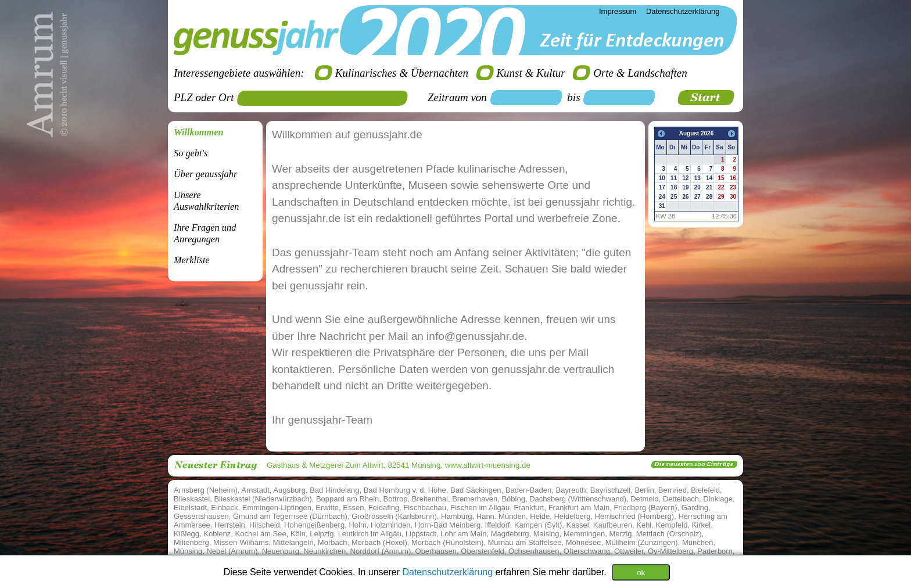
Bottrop (396, 499)
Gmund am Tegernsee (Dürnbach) (290, 516)
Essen (353, 508)
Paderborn (715, 551)
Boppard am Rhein (347, 499)
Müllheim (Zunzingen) (642, 542)
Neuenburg (281, 551)
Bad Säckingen (476, 490)
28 (709, 197)
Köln (298, 534)
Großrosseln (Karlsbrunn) (394, 516)
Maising (546, 534)
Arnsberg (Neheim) (206, 490)
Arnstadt (255, 490)
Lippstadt (421, 534)
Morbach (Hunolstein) (447, 542)
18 (674, 187)
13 (697, 178)
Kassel (578, 525)
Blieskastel (192, 499)
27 (697, 197)
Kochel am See (261, 534)
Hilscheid (265, 525)
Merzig (621, 534)
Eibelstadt (190, 508)
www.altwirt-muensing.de (488, 465)
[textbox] (327, 98)
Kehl (644, 525)
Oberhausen (436, 551)
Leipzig (322, 534)
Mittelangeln (293, 542)
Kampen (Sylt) (538, 525)
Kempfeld (672, 525)
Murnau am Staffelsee (525, 542)
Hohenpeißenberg (314, 525)
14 (709, 178)
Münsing (188, 551)
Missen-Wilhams (241, 542)
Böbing (513, 499)
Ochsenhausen (534, 551)
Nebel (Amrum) (232, 551)
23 (733, 187)
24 (662, 197)
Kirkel (702, 525)
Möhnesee (584, 542)
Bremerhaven (475, 499)
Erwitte (327, 508)
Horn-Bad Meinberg (448, 525)
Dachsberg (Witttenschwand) (578, 499)
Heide (540, 516)
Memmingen (584, 534)
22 (721, 187)
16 (733, 178)
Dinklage (718, 499)
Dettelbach (681, 499)
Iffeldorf (498, 525)
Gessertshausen (201, 516)
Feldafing (384, 508)
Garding (695, 508)
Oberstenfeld (482, 551)
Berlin (644, 490)
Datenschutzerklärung (449, 571)
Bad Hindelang (334, 490)
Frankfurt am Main (579, 508)
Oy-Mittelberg (670, 551)
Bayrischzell (610, 490)
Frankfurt (529, 508)
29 (721, 197)
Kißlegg (186, 534)
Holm (357, 525)
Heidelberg (572, 516)
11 (674, 178)
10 (662, 178)
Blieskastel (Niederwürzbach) (263, 499)
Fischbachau (425, 508)
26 (685, 197)
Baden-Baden (529, 490)
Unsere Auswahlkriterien (206, 201)
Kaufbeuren (613, 525)
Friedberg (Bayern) (645, 508)
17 (662, 187)
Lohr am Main (463, 534)
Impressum (618, 11)
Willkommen (199, 132)
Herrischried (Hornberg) (635, 516)
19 (685, 187)
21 (709, 187)
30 (733, 197)
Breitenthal (430, 499)
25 (674, 197)
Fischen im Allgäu (480, 508)
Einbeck (224, 508)
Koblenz (217, 534)
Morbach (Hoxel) (379, 542)
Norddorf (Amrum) (381, 551)
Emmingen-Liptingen (277, 508)
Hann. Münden (501, 516)
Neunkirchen (324, 551)
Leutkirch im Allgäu (370, 534)
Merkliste (192, 260)
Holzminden (391, 525)
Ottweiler (629, 551)
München (697, 542)
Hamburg (456, 516)
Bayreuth (571, 490)
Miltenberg (191, 542)
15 (721, 178)
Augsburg (289, 490)
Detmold (644, 499)
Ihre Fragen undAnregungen (205, 233)
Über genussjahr (205, 174)
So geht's (191, 153)
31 (662, 206)
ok (641, 572)
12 (685, 178)
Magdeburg (510, 534)
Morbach (333, 542)
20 (697, 187)
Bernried (673, 490)
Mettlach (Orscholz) (669, 534)
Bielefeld (705, 490)
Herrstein (230, 525)
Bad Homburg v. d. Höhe (405, 490)
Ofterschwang (587, 551)
